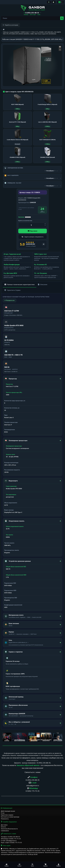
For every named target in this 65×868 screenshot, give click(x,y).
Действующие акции (8, 811)
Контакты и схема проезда (10, 817)
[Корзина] (46, 865)
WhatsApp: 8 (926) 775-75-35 (11, 839)
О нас (3, 813)
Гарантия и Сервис (13, 292)
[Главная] (7, 865)
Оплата (3, 827)
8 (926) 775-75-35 (33, 793)
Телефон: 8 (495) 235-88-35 (10, 837)
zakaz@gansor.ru (33, 787)
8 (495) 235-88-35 (44, 765)
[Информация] (49, 2)
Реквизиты (5, 819)
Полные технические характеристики (20, 286)
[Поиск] (32, 865)
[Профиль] (58, 865)
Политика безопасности (9, 829)
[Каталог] (20, 865)
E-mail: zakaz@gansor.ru (9, 841)
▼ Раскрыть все (10, 302)
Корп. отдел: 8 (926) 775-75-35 (11, 842)
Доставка (4, 825)
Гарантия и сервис (7, 815)
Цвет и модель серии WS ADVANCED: (19, 92)
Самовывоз (5, 831)
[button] (32, 13)
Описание (43, 286)
